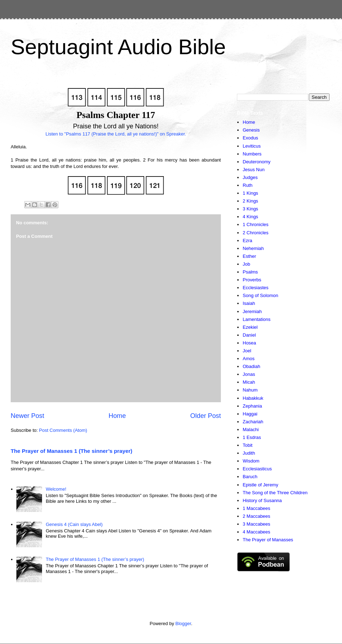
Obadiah (251, 366)
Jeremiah (252, 311)
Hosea (249, 343)
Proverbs (252, 280)
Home (117, 416)
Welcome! (56, 489)
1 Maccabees (256, 508)
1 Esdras (252, 437)
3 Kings (250, 209)
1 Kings (250, 193)
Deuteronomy (256, 162)
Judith (249, 453)
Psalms (250, 272)
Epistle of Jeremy (260, 485)
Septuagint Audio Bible (118, 47)
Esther (249, 256)
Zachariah (253, 422)
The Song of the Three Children (275, 493)
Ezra (247, 241)
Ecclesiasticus (257, 469)
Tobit (247, 445)
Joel (247, 351)
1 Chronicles (255, 224)
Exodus (250, 138)
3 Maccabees (256, 524)
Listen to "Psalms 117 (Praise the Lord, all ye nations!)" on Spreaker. (116, 134)
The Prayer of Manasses (268, 540)
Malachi (251, 430)
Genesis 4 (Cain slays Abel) (74, 524)
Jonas (249, 374)
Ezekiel (250, 327)
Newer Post (27, 416)
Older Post (206, 416)
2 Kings (250, 201)
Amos (248, 359)
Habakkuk (253, 398)
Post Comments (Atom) (63, 430)
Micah (249, 382)
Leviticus (252, 146)
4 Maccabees (256, 532)
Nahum (250, 390)
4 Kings (250, 217)
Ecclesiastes (255, 288)
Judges (250, 177)
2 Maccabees (256, 516)
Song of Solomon (260, 295)
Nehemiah (253, 248)
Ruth (247, 185)
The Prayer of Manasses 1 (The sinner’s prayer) (71, 451)
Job (246, 264)
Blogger (183, 623)
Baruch (250, 477)
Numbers (252, 154)
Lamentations (256, 319)
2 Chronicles (255, 233)
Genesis (251, 130)
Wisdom (251, 461)
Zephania (252, 406)
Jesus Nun (253, 170)
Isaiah (249, 303)
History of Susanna (262, 500)
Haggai (250, 414)
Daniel (249, 335)
